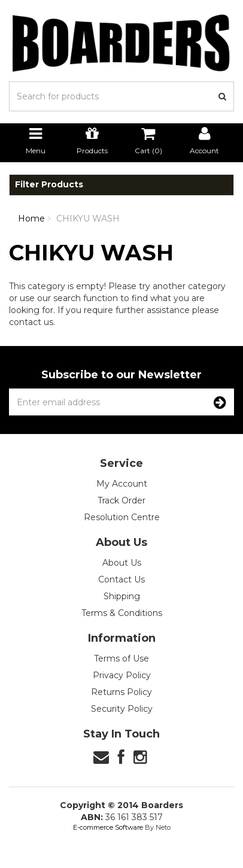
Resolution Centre (122, 517)
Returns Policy (121, 692)
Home (31, 218)
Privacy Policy (122, 675)
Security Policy (122, 709)
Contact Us (121, 579)
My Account (122, 484)
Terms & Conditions (122, 613)
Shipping (122, 596)
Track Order (121, 500)
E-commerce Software (108, 827)
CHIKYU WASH (88, 218)
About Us (122, 563)
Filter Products (49, 185)
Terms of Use (121, 658)
